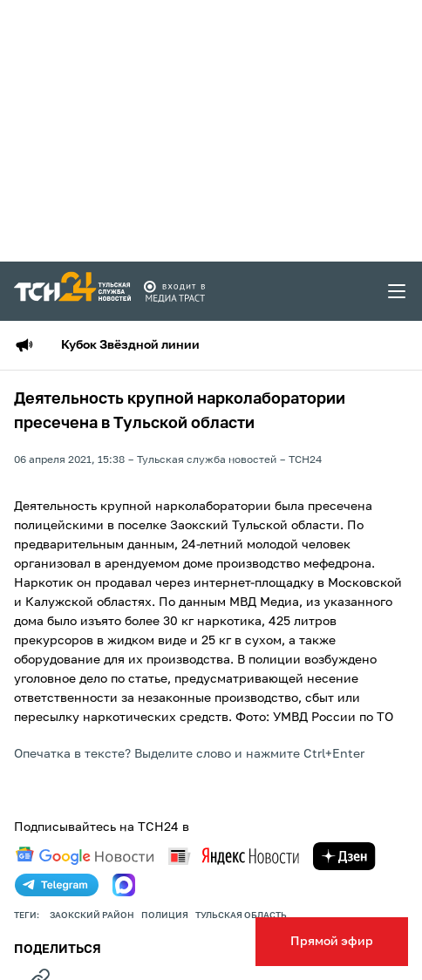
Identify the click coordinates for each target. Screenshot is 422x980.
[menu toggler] (398, 291)
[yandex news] (234, 856)
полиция (165, 915)
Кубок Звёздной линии (130, 345)
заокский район (92, 915)
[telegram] (57, 885)
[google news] (85, 856)
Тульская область (241, 915)
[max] (124, 885)
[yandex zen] (344, 856)
